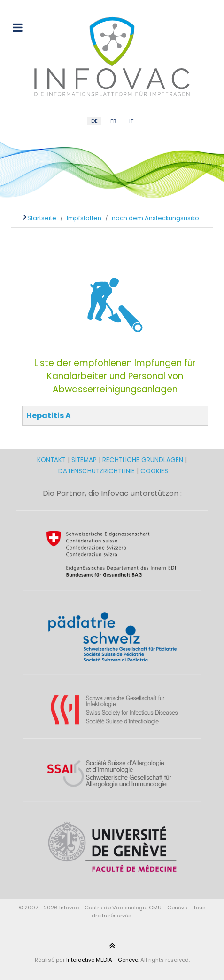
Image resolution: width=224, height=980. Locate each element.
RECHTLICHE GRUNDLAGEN (143, 460)
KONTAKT (52, 460)
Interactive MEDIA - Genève (102, 960)
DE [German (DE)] (94, 121)
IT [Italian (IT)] (131, 121)
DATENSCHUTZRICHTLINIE (97, 471)
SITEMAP (85, 460)
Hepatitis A (49, 416)
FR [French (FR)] (113, 121)
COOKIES (154, 471)
